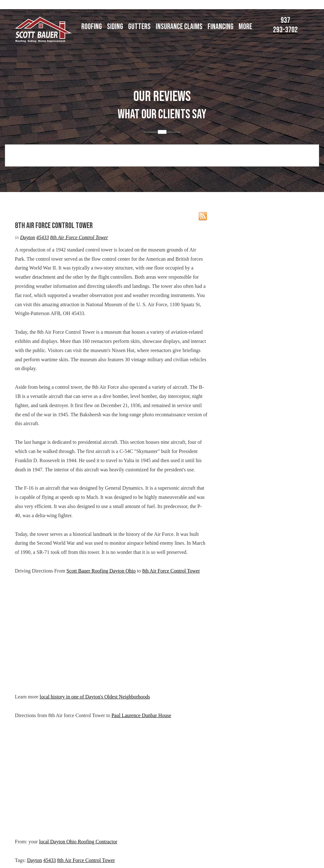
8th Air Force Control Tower (79, 237)
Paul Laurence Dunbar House (141, 715)
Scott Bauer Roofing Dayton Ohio (101, 571)
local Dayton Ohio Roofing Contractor (78, 842)
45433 (43, 237)
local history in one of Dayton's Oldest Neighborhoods (95, 697)
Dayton (27, 237)
